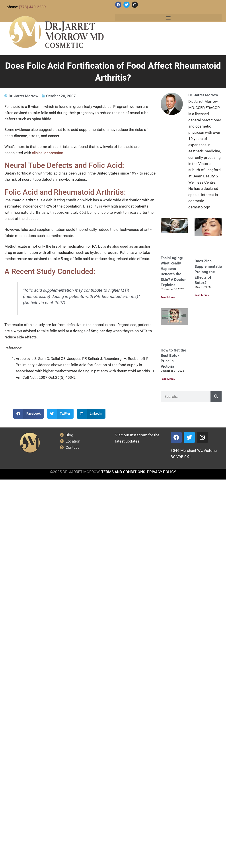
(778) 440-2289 (32, 7)
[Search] (216, 396)
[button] (168, 18)
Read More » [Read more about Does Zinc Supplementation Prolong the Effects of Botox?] (202, 295)
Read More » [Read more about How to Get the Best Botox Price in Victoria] (168, 379)
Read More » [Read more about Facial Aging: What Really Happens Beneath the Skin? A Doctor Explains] (168, 297)
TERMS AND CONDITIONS (123, 472)
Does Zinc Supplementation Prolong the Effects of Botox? (209, 272)
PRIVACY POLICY (161, 472)
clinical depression (48, 153)
